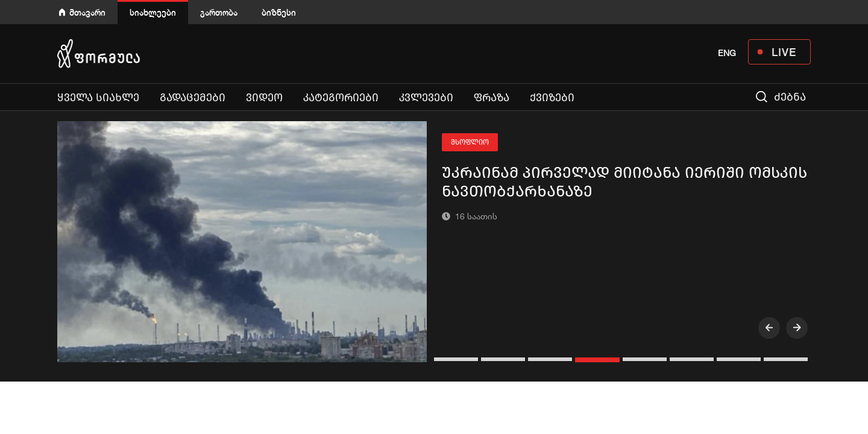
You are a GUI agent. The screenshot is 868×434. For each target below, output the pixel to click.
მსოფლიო (470, 142)
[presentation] (769, 328)
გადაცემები (193, 98)
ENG (727, 53)
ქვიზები (552, 98)
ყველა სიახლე (98, 98)
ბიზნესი (279, 12)
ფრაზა (492, 98)
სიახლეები (153, 12)
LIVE (784, 52)
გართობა (219, 12)
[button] (458, 359)
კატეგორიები (341, 98)
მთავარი (87, 12)
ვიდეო (264, 98)
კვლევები (426, 98)
